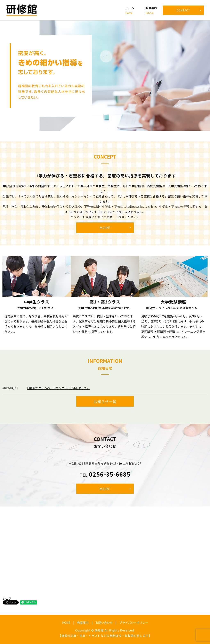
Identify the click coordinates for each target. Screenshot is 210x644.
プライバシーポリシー (134, 623)
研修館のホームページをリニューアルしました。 (59, 388)
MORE (105, 228)
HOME (66, 623)
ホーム (130, 10)
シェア (7, 598)
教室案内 (151, 10)
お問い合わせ (104, 623)
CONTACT (183, 10)
